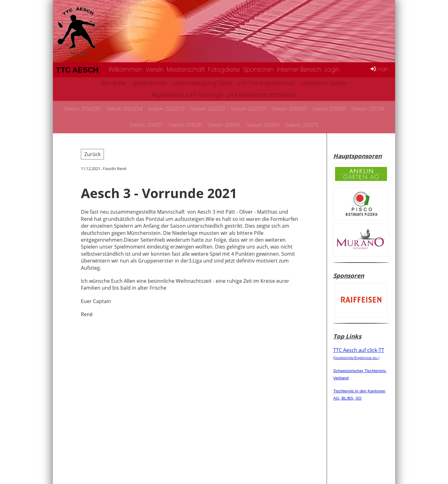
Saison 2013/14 (263, 125)
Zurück (92, 154)
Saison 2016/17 (146, 125)
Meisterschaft (186, 70)
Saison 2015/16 (185, 125)
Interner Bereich (299, 70)
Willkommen (126, 70)
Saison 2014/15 (224, 125)
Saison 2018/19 (329, 109)
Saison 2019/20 (289, 109)
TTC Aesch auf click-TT (359, 353)
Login (332, 70)
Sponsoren (258, 70)
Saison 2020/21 (248, 109)
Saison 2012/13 (302, 125)
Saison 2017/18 (368, 109)
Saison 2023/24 (124, 109)
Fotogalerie (224, 70)
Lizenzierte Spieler (324, 83)
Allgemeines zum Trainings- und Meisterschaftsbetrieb (224, 95)
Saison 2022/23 (166, 109)
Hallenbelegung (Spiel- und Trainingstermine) (234, 83)
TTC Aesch (77, 70)
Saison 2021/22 (208, 109)
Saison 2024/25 (82, 109)
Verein (154, 70)
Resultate (113, 83)
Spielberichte (149, 83)
